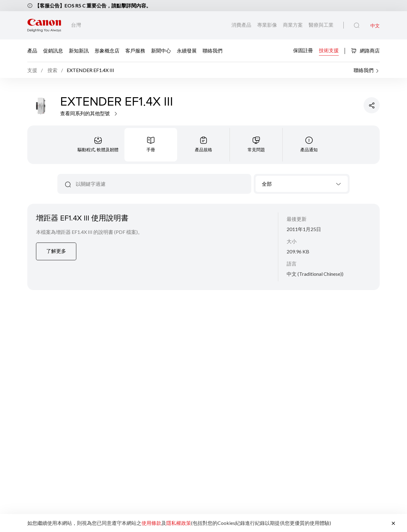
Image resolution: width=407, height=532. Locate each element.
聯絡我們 (212, 50)
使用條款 (151, 523)
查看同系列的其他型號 (89, 113)
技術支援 (329, 50)
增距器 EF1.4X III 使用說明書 (82, 218)
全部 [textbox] (267, 184)
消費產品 (242, 25)
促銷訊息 (53, 50)
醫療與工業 (321, 25)
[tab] (98, 145)
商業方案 (293, 25)
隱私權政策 (179, 523)
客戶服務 (135, 50)
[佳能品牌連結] (44, 25)
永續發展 (187, 50)
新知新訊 (79, 50)
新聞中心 (161, 50)
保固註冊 (303, 50)
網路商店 (365, 50)
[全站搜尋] (357, 25)
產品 (32, 50)
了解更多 (56, 251)
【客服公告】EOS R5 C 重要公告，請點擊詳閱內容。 (93, 5)
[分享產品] (372, 105)
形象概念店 (107, 50)
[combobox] (302, 184)
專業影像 (268, 25)
